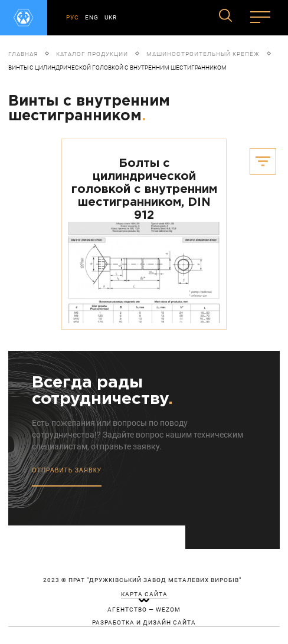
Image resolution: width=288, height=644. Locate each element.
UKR (111, 17)
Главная (23, 54)
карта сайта (144, 594)
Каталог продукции (92, 54)
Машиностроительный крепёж (203, 54)
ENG (92, 17)
